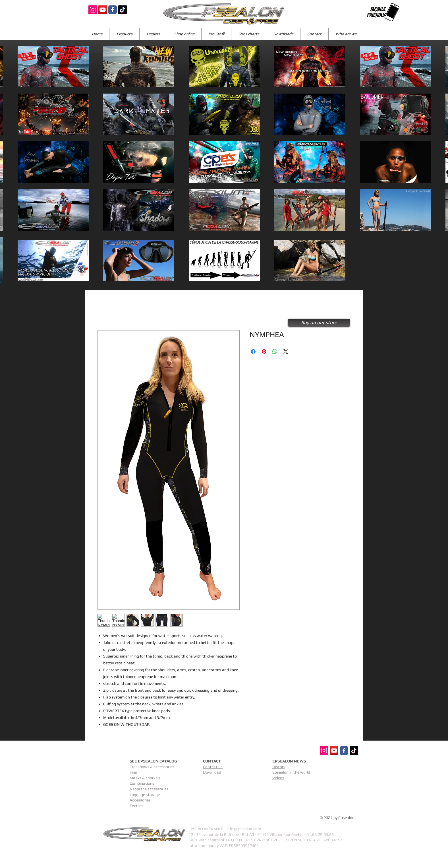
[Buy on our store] (319, 323)
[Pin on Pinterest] (264, 352)
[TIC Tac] (123, 10)
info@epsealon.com (244, 829)
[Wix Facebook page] (113, 10)
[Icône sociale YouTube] (103, 10)
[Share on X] (286, 352)
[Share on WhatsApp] (275, 352)
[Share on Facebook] (253, 352)
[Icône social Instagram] (93, 10)
